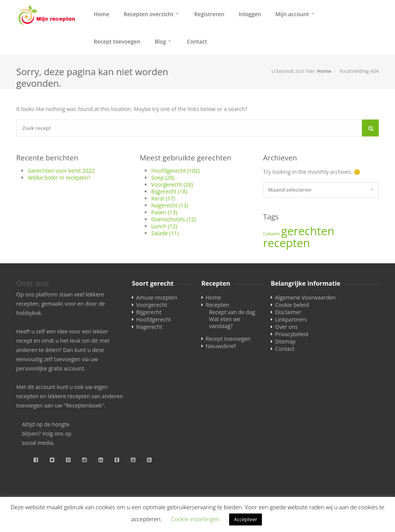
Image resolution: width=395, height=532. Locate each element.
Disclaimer (288, 314)
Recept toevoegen (117, 43)
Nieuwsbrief (221, 348)
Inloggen (250, 14)
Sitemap (285, 344)
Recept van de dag (232, 314)
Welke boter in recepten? (59, 180)
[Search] (370, 130)
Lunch (164, 228)
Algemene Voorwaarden (305, 300)
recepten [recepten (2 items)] (287, 245)
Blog (160, 43)
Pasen (164, 215)
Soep (163, 180)
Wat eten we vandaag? (225, 325)
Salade (165, 235)
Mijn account (292, 14)
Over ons (286, 329)
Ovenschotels (174, 221)
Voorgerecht (172, 187)
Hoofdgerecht (176, 173)
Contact (197, 43)
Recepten (217, 307)
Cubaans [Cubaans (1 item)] (271, 236)
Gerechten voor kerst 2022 (61, 173)
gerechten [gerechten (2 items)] (308, 233)
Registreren (209, 14)
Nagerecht (170, 208)
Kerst (163, 201)
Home (102, 14)
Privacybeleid (292, 336)
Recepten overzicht (149, 14)
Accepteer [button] (245, 519)
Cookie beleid (292, 307)
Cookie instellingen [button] (195, 519)
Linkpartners (291, 322)
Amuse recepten (157, 300)
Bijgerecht (169, 194)
